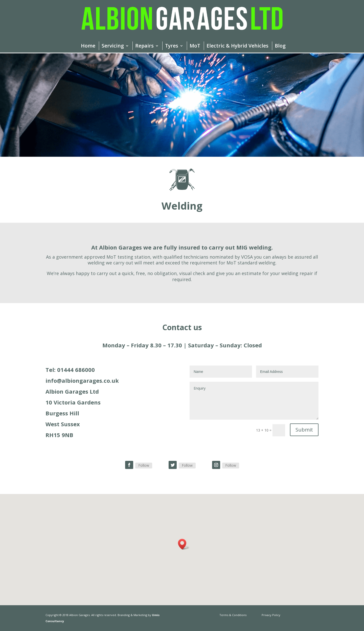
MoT (195, 47)
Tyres (172, 47)
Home (88, 47)
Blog (280, 47)
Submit (304, 430)
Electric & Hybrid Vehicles (237, 47)
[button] (184, 544)
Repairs (144, 47)
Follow (144, 465)
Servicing (113, 47)
